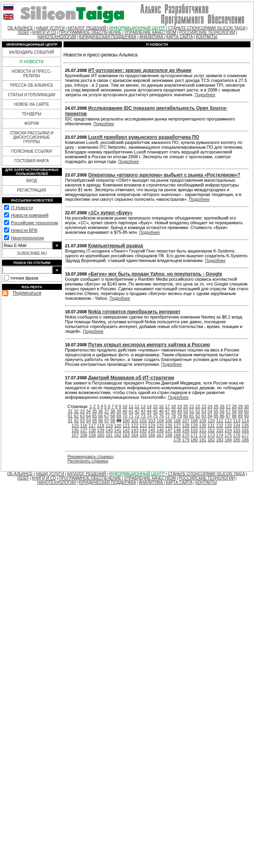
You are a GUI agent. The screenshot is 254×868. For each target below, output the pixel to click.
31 (70, 411)
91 (70, 421)
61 (70, 416)
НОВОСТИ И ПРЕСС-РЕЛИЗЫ (31, 74)
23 (204, 406)
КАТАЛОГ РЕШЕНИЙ (87, 28)
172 (203, 435)
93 (83, 421)
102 (143, 421)
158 (84, 435)
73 (143, 416)
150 (194, 430)
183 (219, 440)
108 (194, 421)
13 (143, 406)
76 (161, 416)
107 (186, 421)
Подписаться (27, 293)
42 (137, 411)
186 (245, 440)
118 (100, 425)
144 (143, 430)
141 (117, 430)
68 (113, 416)
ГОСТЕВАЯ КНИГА (32, 161)
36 (100, 411)
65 (94, 416)
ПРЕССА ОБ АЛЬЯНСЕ (32, 85)
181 (203, 440)
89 (240, 416)
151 (203, 430)
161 (109, 435)
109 (203, 421)
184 (228, 440)
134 (237, 425)
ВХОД (32, 181)
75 (155, 416)
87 (228, 416)
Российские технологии (34, 223)
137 (84, 430)
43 (143, 411)
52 (198, 411)
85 (216, 416)
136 (75, 430)
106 (177, 421)
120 (117, 425)
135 (245, 425)
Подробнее (205, 95)
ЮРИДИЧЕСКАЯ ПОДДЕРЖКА (108, 37)
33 (82, 411)
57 (228, 411)
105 (169, 421)
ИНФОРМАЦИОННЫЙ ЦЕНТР (137, 28)
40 (125, 411)
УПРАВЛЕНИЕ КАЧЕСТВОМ (150, 32)
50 (186, 411)
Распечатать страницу (88, 461)
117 (92, 425)
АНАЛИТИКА (152, 37)
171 (194, 435)
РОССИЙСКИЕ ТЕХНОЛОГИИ (207, 32)
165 (143, 435)
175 (228, 435)
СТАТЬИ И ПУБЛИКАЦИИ (32, 95)
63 (82, 416)
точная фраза (24, 278)
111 (219, 421)
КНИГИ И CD (44, 32)
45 (155, 411)
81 (192, 416)
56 (222, 411)
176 (237, 435)
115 (75, 425)
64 (89, 416)
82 (198, 416)
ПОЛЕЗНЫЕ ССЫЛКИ (31, 151)
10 (125, 406)
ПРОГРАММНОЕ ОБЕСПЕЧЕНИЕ (90, 32)
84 (210, 416)
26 (222, 406)
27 (228, 406)
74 (149, 416)
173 (211, 435)
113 (237, 421)
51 (192, 411)
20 (186, 406)
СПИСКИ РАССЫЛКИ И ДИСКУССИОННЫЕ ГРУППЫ (32, 137)
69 (119, 416)
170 (186, 435)
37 (107, 411)
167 (160, 435)
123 (143, 425)
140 (109, 430)
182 (211, 440)
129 (194, 425)
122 (135, 425)
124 (152, 425)
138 (92, 430)
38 (113, 411)
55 (216, 411)
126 (169, 425)
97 (107, 421)
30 (246, 406)
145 (152, 430)
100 (126, 421)
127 (177, 425)
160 (100, 435)
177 (245, 435)
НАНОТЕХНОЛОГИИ (57, 37)
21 (192, 406)
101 (135, 421)
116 (84, 425)
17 (167, 406)
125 (160, 425)
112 (228, 421)
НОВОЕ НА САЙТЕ (32, 104)
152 (211, 430)
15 (155, 406)
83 (204, 416)
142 (126, 430)
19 (179, 406)
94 (89, 421)
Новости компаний (30, 215)
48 (173, 411)
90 (246, 416)
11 (131, 406)
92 (76, 421)
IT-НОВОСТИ (32, 62)
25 (216, 406)
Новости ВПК (24, 230)
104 (160, 421)
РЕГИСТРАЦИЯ (32, 190)
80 (186, 416)
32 (76, 411)
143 (135, 430)
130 (203, 425)
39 (119, 411)
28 (234, 406)
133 (228, 425)
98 (113, 421)
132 (219, 425)
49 (179, 411)
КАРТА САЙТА (180, 37)
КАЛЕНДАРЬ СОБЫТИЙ (32, 52)
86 (222, 416)
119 (109, 425)
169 (177, 435)
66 (100, 416)
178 (177, 440)
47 (167, 411)
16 (161, 406)
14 (149, 406)
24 (210, 406)
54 (210, 411)
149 (186, 430)
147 (169, 430)
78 (173, 416)
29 (240, 406)
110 (211, 421)
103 (152, 421)
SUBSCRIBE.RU (32, 253)
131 (211, 425)
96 (100, 421)
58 (234, 411)
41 (131, 411)
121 (126, 425)
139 (100, 430)
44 (149, 411)
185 (237, 440)
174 (219, 435)
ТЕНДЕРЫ (32, 114)
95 (94, 421)
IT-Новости (22, 208)
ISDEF (24, 32)
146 (160, 430)
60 (246, 411)
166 (152, 435)
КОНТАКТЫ (206, 37)
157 (75, 435)
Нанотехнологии (27, 238)
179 (186, 440)
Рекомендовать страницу (91, 457)
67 (107, 416)
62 (76, 416)
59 (240, 411)
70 (125, 416)
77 (167, 416)
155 (237, 430)
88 (234, 416)
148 (177, 430)
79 (179, 416)
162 (117, 435)
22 (198, 406)
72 (137, 416)
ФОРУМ (32, 123)
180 (194, 440)
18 (173, 406)
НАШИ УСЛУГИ (50, 28)
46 (161, 411)
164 (135, 435)
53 (204, 411)
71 (131, 416)
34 (89, 411)
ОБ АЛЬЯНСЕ (20, 28)
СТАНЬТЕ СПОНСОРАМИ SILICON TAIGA (207, 28)
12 (137, 406)
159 (92, 435)
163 (126, 435)
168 (169, 435)
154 (228, 430)
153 (219, 430)
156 (245, 430)
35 (94, 411)
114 (245, 421)
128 (186, 425)
